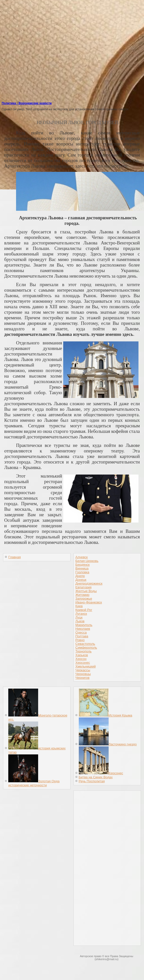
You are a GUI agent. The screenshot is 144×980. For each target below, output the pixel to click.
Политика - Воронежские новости (27, 103)
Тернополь (84, 651)
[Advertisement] (73, 66)
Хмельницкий (86, 666)
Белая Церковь (87, 561)
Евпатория (84, 587)
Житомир (83, 595)
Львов (80, 621)
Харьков (82, 655)
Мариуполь (84, 625)
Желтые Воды (86, 591)
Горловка (82, 572)
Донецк (81, 580)
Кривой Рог (84, 610)
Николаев (83, 629)
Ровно (80, 640)
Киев (79, 606)
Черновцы (83, 674)
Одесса (81, 632)
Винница (82, 568)
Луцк (79, 617)
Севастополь (85, 644)
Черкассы (83, 670)
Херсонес (83, 663)
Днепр (80, 576)
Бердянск (83, 565)
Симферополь (86, 648)
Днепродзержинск (89, 583)
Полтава (82, 636)
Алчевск (82, 557)
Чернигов (83, 678)
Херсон (81, 659)
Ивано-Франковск (89, 602)
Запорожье (84, 599)
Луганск (81, 614)
